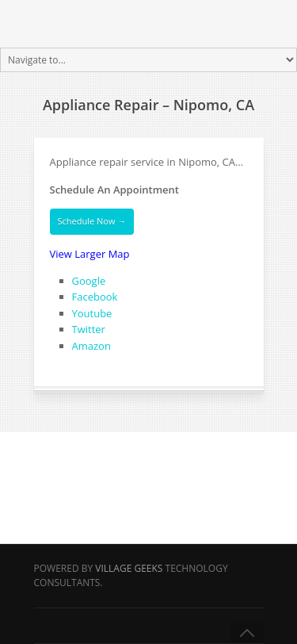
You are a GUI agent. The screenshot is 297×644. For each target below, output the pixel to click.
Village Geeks (129, 568)
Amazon (91, 346)
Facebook (95, 297)
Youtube (92, 313)
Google (89, 281)
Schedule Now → (92, 221)
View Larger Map (90, 254)
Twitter (89, 329)
